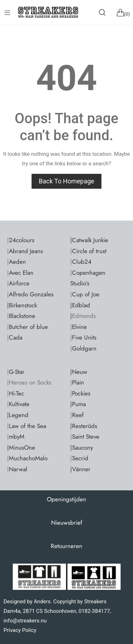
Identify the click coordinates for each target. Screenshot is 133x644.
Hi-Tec (16, 393)
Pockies (81, 393)
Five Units (84, 337)
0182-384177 (94, 611)
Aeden (17, 262)
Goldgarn (84, 348)
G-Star (17, 372)
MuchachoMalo (28, 458)
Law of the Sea (27, 426)
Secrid (80, 458)
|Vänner (80, 469)
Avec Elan (21, 273)
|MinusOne (21, 448)
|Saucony (82, 448)
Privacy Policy (20, 630)
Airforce (19, 283)
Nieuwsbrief (67, 523)
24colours (22, 240)
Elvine (79, 327)
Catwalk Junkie (90, 240)
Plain (78, 382)
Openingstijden (66, 499)
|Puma (78, 404)
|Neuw (79, 372)
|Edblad (80, 305)
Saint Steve (86, 437)
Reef (78, 415)
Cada (16, 337)
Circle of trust (89, 251)
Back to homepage (66, 181)
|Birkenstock (22, 305)
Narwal (18, 469)
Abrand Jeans (26, 251)
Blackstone (22, 316)
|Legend (18, 415)
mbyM (17, 437)
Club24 (82, 262)
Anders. (43, 602)
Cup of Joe (86, 294)
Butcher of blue (28, 327)
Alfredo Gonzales (31, 294)
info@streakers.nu (25, 621)
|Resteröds (84, 426)
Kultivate (19, 404)
